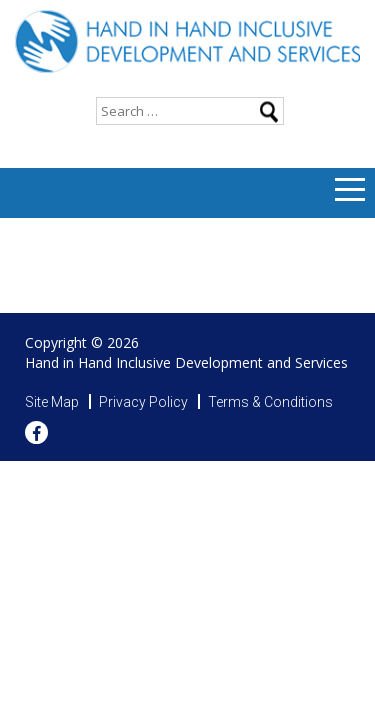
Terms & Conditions (270, 402)
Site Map (52, 402)
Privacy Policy (143, 402)
